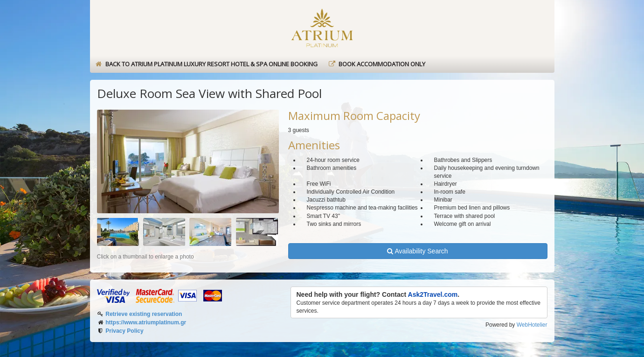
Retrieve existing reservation (144, 314)
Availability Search (417, 251)
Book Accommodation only (377, 64)
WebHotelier (532, 325)
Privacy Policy (124, 331)
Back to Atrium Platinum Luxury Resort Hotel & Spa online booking (206, 64)
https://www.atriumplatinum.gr (146, 322)
